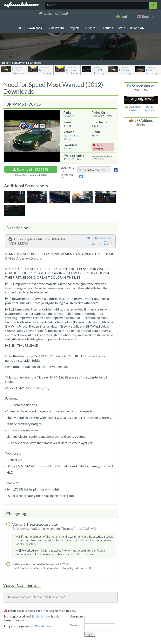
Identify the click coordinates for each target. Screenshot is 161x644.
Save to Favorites (99, 147)
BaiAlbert (69, 116)
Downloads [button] (36, 28)
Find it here (43, 626)
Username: (77, 616)
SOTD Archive (149, 108)
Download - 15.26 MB (33, 169)
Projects (74, 28)
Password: (77, 625)
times (68, 148)
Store (122, 28)
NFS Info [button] (91, 28)
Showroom (57, 28)
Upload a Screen (132, 108)
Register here (41, 616)
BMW (95, 136)
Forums (108, 28)
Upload (135, 28)
